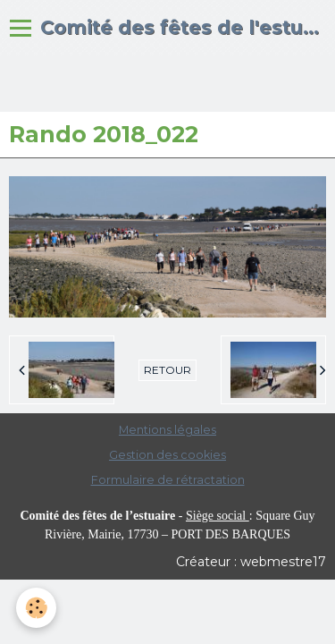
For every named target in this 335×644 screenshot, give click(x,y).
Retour (167, 370)
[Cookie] (36, 608)
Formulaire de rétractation (168, 480)
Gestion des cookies (167, 455)
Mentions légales (167, 430)
